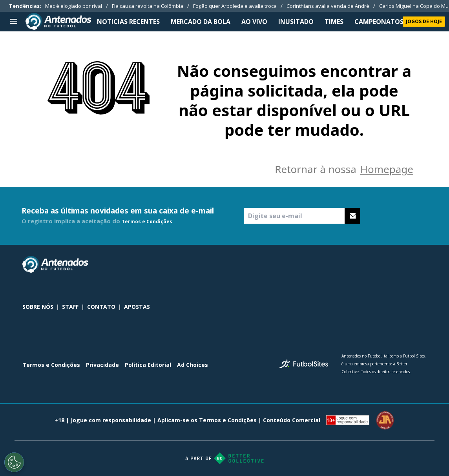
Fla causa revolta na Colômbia (148, 6)
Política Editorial (148, 365)
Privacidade (102, 365)
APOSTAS (137, 307)
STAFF (70, 307)
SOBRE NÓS (38, 307)
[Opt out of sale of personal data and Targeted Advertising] (14, 462)
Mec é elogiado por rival (74, 6)
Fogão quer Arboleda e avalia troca (235, 6)
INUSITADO (296, 22)
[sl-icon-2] (405, 264)
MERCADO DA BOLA (201, 22)
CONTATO (101, 307)
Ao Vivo (254, 22)
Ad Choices (193, 365)
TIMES (334, 22)
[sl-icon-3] (422, 264)
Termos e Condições (147, 222)
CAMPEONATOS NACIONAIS (398, 22)
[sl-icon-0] (370, 264)
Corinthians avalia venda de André (328, 6)
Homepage (387, 169)
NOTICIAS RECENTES (128, 22)
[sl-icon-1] (387, 264)
